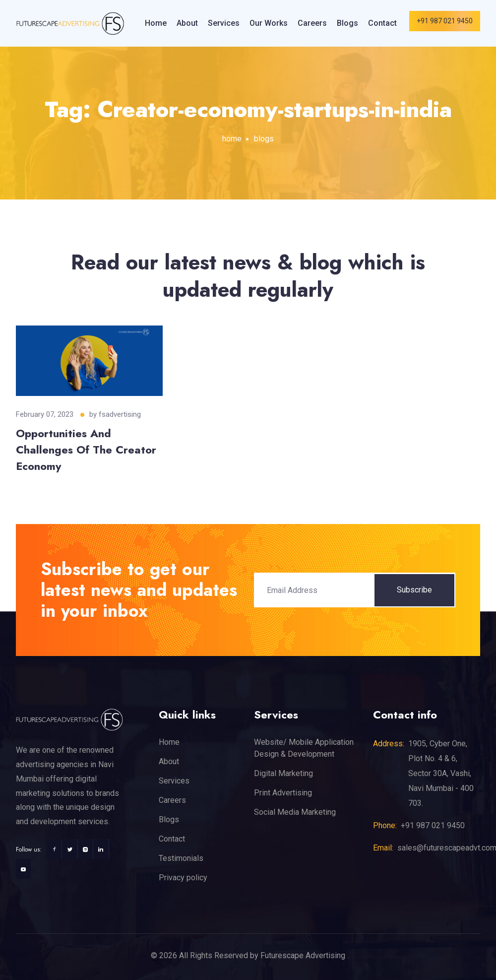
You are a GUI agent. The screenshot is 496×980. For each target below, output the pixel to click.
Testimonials (181, 858)
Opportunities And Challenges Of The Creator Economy (86, 450)
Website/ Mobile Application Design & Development (304, 748)
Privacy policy (183, 878)
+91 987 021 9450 (445, 21)
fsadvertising (120, 414)
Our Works (269, 23)
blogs (264, 139)
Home (156, 23)
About (187, 23)
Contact (382, 23)
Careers (312, 23)
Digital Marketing (283, 773)
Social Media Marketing (295, 812)
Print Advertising (283, 793)
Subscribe (414, 590)
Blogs (347, 23)
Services (224, 23)
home (232, 139)
